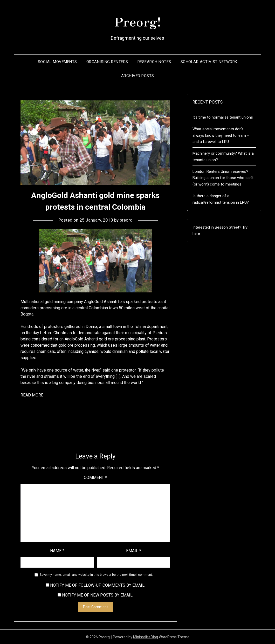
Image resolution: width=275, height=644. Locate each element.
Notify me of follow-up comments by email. (98, 585)
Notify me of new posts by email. (98, 595)
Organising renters (107, 61)
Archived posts (138, 76)
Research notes (154, 61)
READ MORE (32, 395)
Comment (95, 477)
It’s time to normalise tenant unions (223, 117)
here (196, 233)
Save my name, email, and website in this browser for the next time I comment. (96, 574)
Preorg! (138, 21)
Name (57, 550)
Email (134, 550)
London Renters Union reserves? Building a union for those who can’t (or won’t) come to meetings (223, 178)
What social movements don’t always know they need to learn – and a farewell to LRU (221, 135)
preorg (126, 220)
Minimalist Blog (146, 637)
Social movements (57, 61)
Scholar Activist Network (209, 61)
